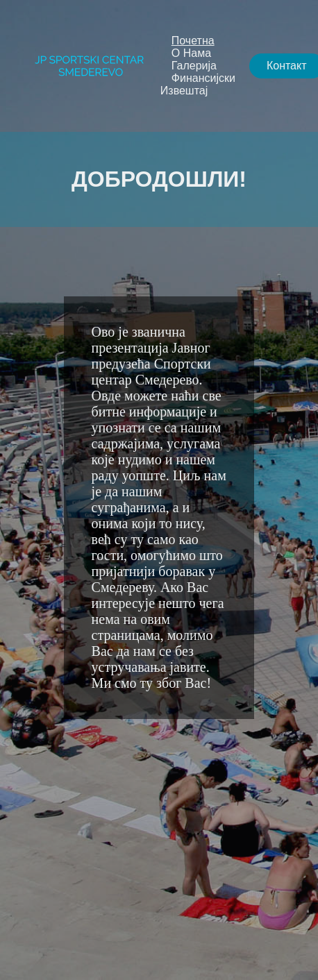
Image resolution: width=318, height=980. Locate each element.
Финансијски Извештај (198, 84)
